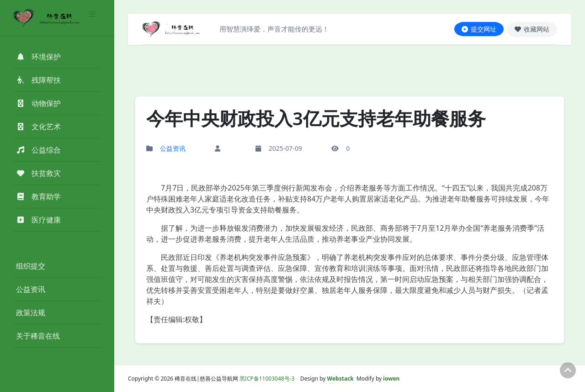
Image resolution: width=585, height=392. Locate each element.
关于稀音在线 (38, 336)
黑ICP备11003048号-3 (267, 379)
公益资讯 (31, 289)
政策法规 (31, 313)
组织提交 (31, 266)
